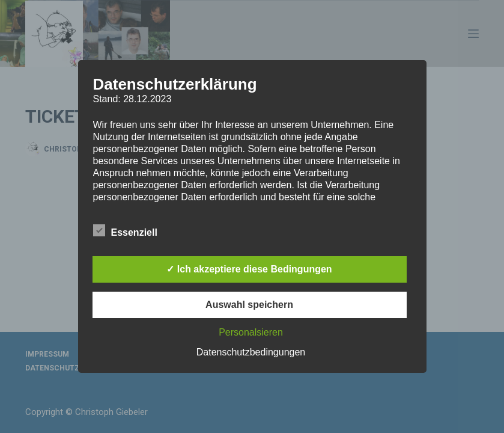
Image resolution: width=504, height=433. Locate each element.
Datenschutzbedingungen (251, 352)
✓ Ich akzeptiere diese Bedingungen (249, 269)
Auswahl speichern (249, 305)
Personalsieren (251, 332)
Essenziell (125, 230)
